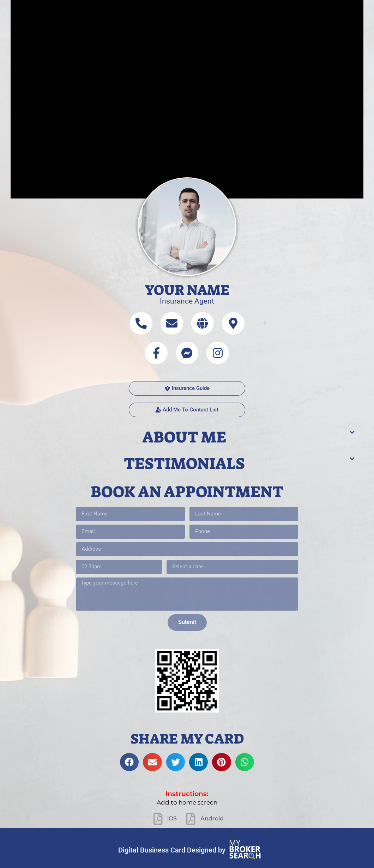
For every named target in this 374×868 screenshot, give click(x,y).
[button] (187, 410)
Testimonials (184, 464)
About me (184, 437)
